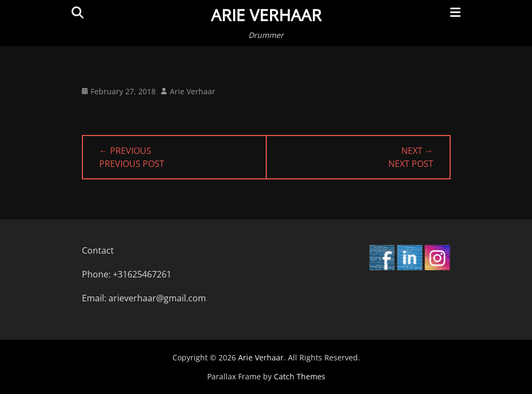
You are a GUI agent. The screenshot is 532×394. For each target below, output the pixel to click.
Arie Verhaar (266, 15)
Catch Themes (300, 376)
